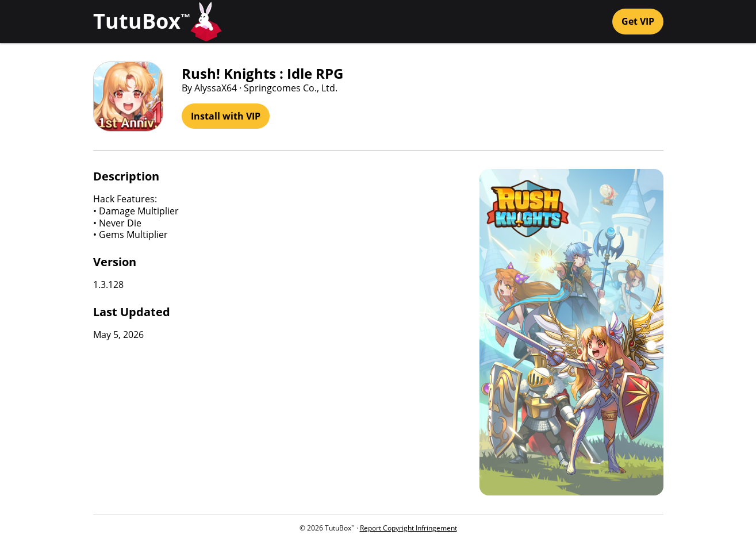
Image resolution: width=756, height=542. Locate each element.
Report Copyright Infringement (408, 528)
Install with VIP (226, 116)
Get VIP (638, 21)
